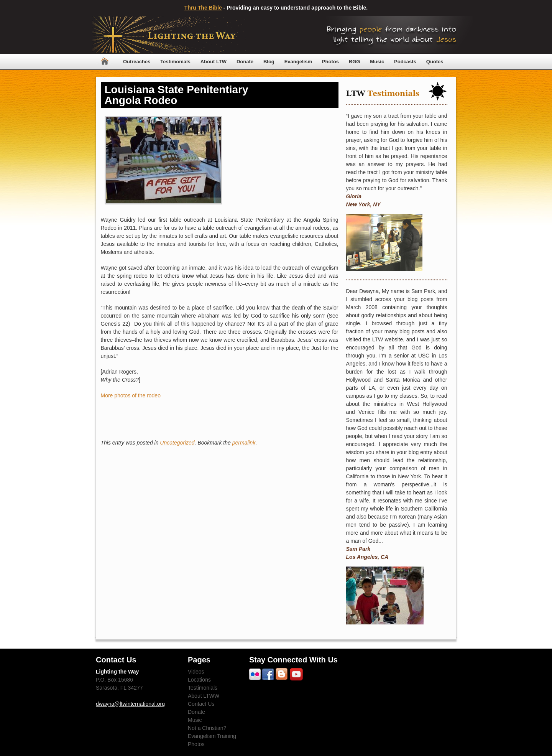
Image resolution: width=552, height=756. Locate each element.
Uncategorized (177, 443)
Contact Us (201, 704)
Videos (196, 672)
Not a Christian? (207, 728)
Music (377, 62)
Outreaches (137, 62)
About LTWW (204, 696)
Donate (245, 62)
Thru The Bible (203, 8)
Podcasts (405, 62)
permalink (244, 443)
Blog (269, 62)
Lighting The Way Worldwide (169, 35)
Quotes (435, 62)
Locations (199, 680)
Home (105, 62)
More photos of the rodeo (131, 395)
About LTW (214, 62)
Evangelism (298, 62)
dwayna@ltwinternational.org (130, 704)
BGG (355, 62)
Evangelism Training (212, 736)
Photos (330, 62)
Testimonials (175, 62)
